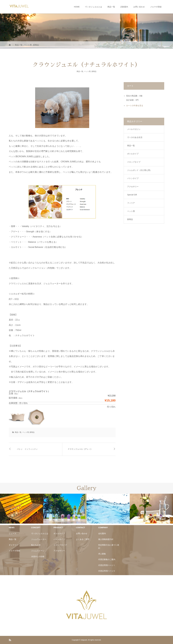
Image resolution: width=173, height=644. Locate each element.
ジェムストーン (38, 551)
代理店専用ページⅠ (107, 565)
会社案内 (102, 533)
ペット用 (87, 71)
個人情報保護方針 (106, 539)
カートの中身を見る (135, 106)
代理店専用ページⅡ (107, 571)
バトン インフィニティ (27, 449)
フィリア (131, 203)
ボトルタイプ (133, 154)
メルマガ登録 (156, 7)
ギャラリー (14, 545)
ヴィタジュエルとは (94, 7)
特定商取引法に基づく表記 (109, 546)
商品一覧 (111, 7)
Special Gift (132, 195)
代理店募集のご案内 (107, 559)
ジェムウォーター (39, 539)
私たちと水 (36, 545)
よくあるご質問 (83, 539)
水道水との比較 (38, 556)
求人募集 (102, 554)
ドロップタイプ (134, 162)
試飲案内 (124, 7)
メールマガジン (134, 129)
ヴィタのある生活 (135, 137)
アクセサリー (133, 187)
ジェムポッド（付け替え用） (139, 170)
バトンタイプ (133, 178)
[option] (22, 509)
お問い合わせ (139, 7)
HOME (77, 7)
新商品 (94, 71)
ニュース (13, 533)
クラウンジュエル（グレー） (80, 449)
